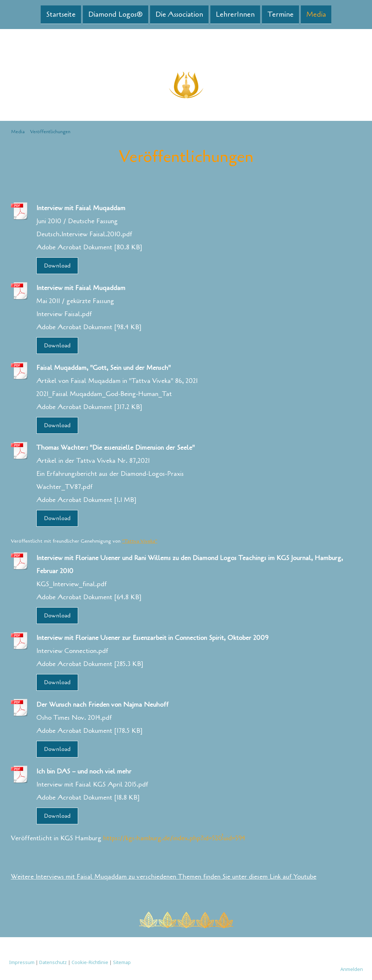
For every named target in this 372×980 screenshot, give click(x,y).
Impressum (22, 962)
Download (57, 266)
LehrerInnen (235, 14)
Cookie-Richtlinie (90, 962)
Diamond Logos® (116, 14)
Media (316, 14)
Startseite (61, 14)
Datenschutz (53, 962)
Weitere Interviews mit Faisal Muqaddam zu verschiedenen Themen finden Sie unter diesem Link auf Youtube (164, 877)
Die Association (179, 14)
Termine (280, 14)
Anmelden (352, 969)
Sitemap (122, 962)
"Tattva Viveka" (140, 541)
